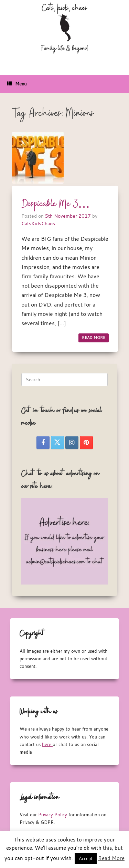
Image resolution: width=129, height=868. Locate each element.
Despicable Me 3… (56, 204)
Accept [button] (86, 858)
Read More (111, 858)
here (47, 744)
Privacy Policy (53, 815)
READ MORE (94, 338)
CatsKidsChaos (38, 223)
